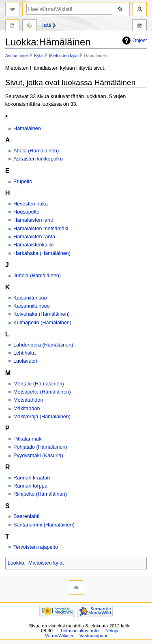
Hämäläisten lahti (33, 220)
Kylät (39, 56)
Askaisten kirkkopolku (38, 159)
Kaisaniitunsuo (30, 298)
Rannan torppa (30, 486)
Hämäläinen (27, 128)
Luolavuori (25, 361)
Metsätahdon (28, 400)
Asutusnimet (17, 56)
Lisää (47, 25)
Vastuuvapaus (94, 635)
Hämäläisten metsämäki (41, 229)
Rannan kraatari (32, 478)
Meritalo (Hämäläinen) (39, 384)
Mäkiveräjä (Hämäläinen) (42, 417)
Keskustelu (30, 26)
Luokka (16, 563)
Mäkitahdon (27, 409)
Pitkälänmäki (28, 439)
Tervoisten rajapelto (36, 547)
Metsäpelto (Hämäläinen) (42, 392)
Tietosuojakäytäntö (79, 631)
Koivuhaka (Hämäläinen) (42, 314)
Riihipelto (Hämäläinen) (40, 494)
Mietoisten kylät (64, 56)
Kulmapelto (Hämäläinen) (42, 323)
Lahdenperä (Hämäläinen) (43, 345)
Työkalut (139, 26)
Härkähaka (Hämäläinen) (42, 253)
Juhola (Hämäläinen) (37, 276)
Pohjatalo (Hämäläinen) (40, 447)
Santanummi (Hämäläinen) (44, 525)
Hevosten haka (31, 204)
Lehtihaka (25, 353)
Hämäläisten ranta (34, 237)
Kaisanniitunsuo (32, 306)
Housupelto (26, 212)
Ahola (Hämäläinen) (36, 151)
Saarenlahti (26, 516)
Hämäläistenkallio (33, 245)
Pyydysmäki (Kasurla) (38, 456)
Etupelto (23, 182)
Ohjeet (140, 41)
